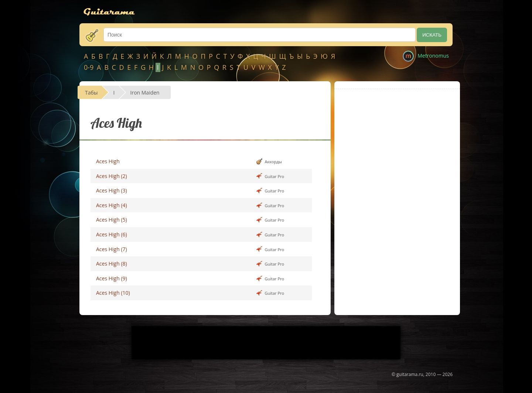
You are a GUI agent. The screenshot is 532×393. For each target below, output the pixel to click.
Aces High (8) (112, 264)
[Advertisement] (397, 148)
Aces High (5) (112, 220)
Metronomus (433, 56)
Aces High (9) (112, 278)
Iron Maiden (145, 93)
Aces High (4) (112, 205)
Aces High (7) (112, 249)
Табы (91, 93)
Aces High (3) (112, 190)
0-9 (89, 67)
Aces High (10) (113, 293)
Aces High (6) (112, 234)
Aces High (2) (112, 176)
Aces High (108, 161)
